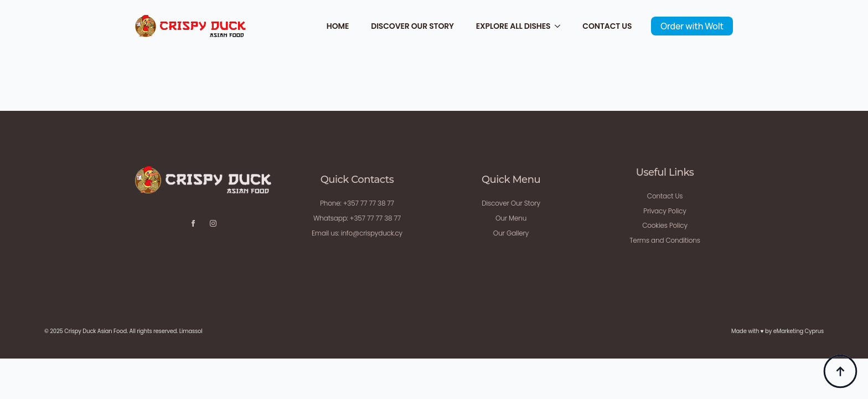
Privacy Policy (665, 211)
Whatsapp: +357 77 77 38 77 (357, 218)
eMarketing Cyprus (799, 331)
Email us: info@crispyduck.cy (357, 233)
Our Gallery (511, 233)
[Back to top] (840, 371)
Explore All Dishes (513, 26)
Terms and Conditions (665, 240)
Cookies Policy (665, 225)
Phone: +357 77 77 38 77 (357, 203)
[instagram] (213, 223)
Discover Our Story (412, 26)
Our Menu (511, 218)
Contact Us (607, 26)
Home (338, 26)
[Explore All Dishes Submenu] (561, 26)
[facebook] (193, 223)
